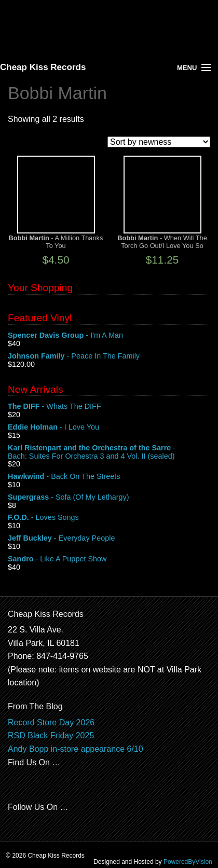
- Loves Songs (109, 518)
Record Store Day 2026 (51, 722)
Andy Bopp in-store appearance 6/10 (76, 749)
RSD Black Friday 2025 (51, 735)
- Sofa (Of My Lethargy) (109, 498)
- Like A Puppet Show (109, 559)
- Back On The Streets (109, 477)
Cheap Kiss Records (43, 67)
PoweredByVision (188, 862)
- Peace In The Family (109, 356)
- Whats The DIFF (109, 407)
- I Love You (109, 428)
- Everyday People (109, 539)
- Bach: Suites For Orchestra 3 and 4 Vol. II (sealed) (109, 452)
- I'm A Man (109, 336)
